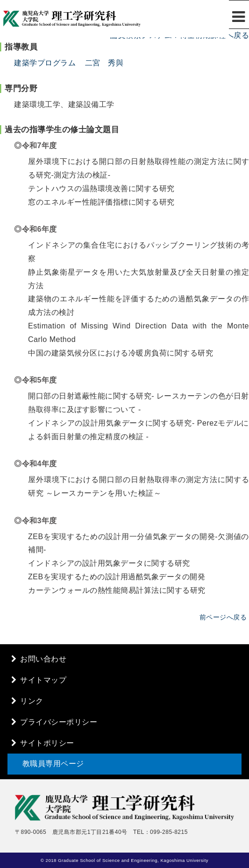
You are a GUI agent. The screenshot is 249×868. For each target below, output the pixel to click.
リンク (32, 701)
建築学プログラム (45, 63)
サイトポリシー (47, 743)
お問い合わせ (43, 659)
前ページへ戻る (223, 617)
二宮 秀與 (104, 63)
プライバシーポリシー (59, 722)
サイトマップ (43, 680)
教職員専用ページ (53, 764)
